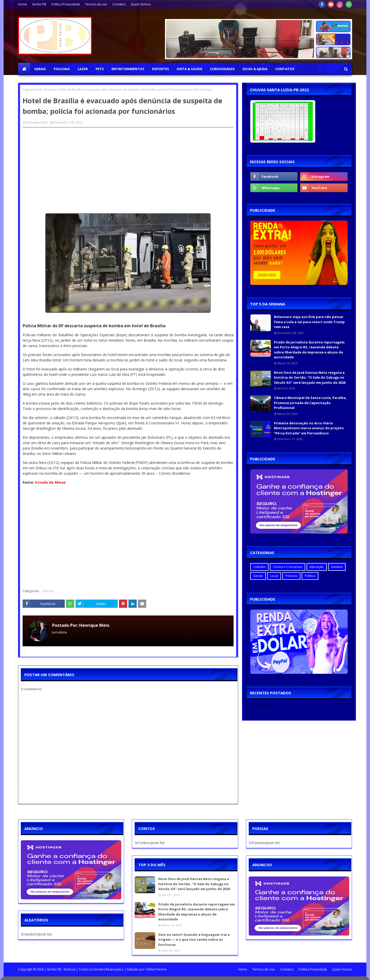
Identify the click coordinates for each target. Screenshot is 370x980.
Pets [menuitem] (100, 69)
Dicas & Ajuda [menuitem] (255, 69)
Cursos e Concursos (288, 567)
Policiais (50, 90)
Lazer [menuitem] (83, 69)
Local (274, 576)
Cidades (259, 567)
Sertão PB (39, 4)
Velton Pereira (156, 969)
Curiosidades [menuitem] (222, 69)
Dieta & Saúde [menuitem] (189, 69)
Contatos (119, 4)
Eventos (337, 567)
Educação (317, 567)
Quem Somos (141, 4)
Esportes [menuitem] (161, 69)
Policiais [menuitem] (62, 69)
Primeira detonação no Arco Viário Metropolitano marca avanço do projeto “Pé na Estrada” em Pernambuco (309, 428)
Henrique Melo (37, 122)
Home (22, 4)
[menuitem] (24, 69)
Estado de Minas (50, 482)
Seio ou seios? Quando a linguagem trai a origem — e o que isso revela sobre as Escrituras (194, 940)
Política (310, 576)
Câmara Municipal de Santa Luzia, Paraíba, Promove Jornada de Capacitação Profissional (310, 403)
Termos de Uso (264, 969)
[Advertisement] (128, 169)
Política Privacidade (66, 4)
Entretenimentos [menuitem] (128, 69)
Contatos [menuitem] (285, 69)
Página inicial (32, 90)
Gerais (258, 576)
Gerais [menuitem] (40, 69)
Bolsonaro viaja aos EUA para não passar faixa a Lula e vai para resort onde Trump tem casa (309, 322)
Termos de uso (96, 4)
